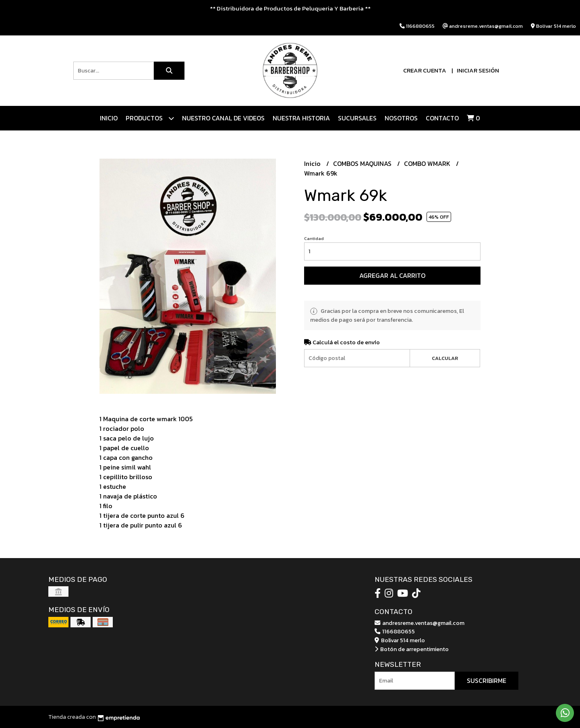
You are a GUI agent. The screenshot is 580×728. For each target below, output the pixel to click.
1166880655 (395, 631)
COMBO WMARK (428, 163)
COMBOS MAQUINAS (363, 163)
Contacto (442, 118)
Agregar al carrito (392, 275)
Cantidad (314, 238)
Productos (150, 118)
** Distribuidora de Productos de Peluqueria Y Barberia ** (290, 8)
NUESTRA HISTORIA (301, 118)
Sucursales (357, 118)
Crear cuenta (425, 70)
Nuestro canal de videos (223, 118)
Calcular (445, 358)
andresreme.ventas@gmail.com (419, 623)
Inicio (109, 118)
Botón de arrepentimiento (412, 649)
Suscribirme (487, 680)
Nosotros (401, 118)
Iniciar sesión (478, 70)
